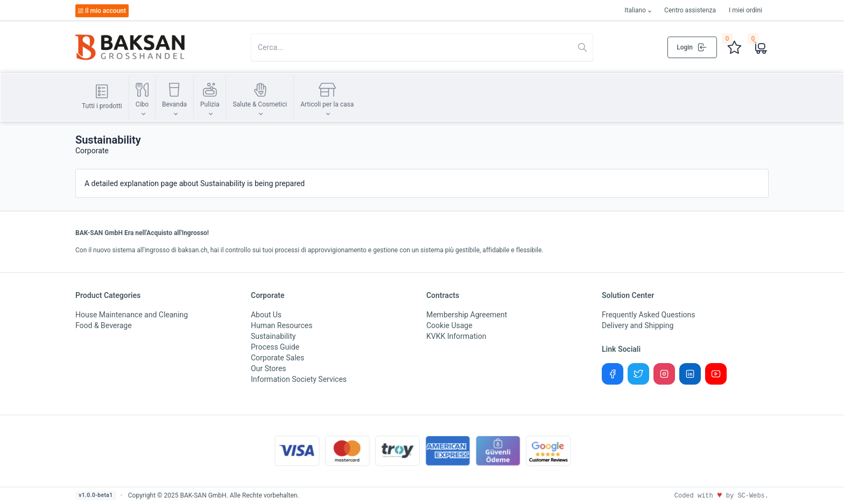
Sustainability (273, 336)
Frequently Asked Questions (649, 315)
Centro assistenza (690, 10)
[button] (142, 97)
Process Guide (275, 347)
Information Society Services (299, 379)
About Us (266, 315)
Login (692, 47)
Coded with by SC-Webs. (722, 496)
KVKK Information (456, 336)
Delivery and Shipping (638, 325)
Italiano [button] (635, 10)
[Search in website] (422, 47)
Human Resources (282, 325)
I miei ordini (745, 10)
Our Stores (269, 368)
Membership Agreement (467, 315)
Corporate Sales (277, 358)
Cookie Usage (449, 325)
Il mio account (102, 11)
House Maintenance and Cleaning (132, 315)
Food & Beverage (104, 325)
